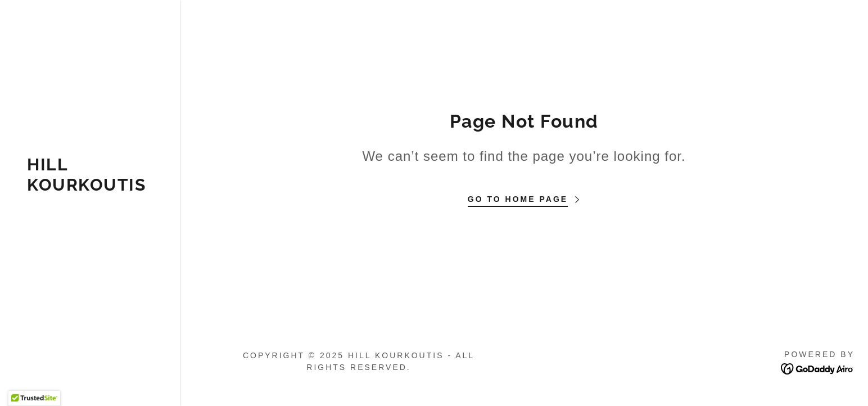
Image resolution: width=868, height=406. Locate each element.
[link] (90, 187)
